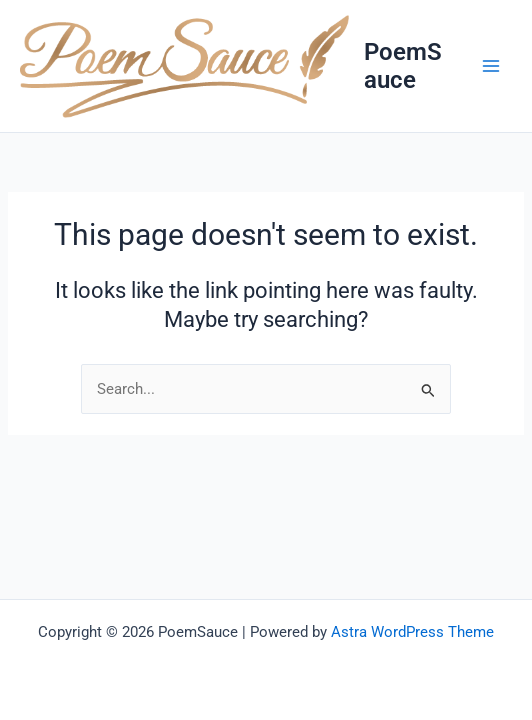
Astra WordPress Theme (412, 632)
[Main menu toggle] (491, 66)
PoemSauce (403, 66)
